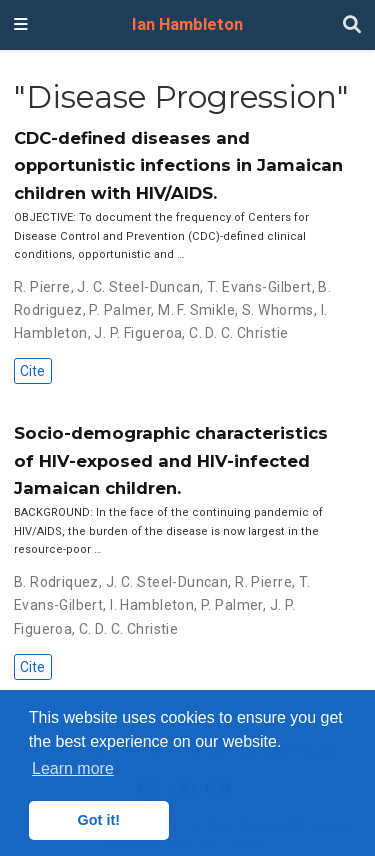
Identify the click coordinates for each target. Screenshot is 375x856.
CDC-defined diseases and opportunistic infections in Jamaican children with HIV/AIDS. (178, 165)
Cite (32, 371)
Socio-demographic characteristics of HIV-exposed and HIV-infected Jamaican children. (171, 460)
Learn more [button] (73, 768)
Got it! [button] (99, 820)
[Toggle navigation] (21, 25)
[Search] (352, 25)
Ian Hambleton (187, 24)
